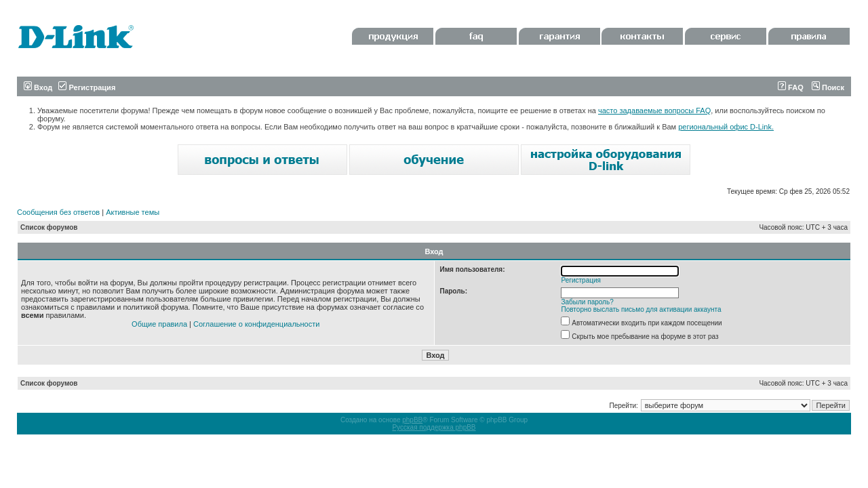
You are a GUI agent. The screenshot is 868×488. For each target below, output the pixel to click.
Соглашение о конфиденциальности (256, 324)
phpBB (412, 420)
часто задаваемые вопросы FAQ (654, 110)
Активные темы (133, 212)
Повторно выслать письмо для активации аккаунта (642, 309)
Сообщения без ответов (58, 212)
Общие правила (159, 324)
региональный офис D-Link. (726, 127)
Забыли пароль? (588, 302)
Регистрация (87, 87)
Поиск (828, 87)
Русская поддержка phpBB (434, 427)
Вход (38, 87)
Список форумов (49, 227)
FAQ (791, 87)
